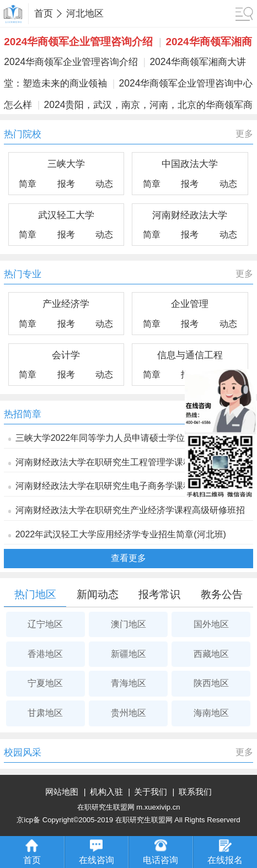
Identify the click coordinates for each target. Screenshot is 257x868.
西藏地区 (211, 654)
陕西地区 (211, 683)
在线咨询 (97, 852)
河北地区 (85, 14)
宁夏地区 (45, 683)
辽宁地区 (45, 624)
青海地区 (128, 683)
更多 (244, 134)
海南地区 (211, 713)
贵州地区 (128, 713)
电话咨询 (160, 852)
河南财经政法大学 (190, 215)
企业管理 (190, 304)
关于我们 (151, 792)
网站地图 (62, 792)
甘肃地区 (45, 713)
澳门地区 (128, 624)
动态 (104, 184)
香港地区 (45, 654)
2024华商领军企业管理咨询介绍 (78, 42)
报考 (66, 184)
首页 (44, 14)
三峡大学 (66, 164)
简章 (28, 184)
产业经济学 (66, 304)
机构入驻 (106, 792)
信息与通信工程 (190, 355)
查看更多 (128, 558)
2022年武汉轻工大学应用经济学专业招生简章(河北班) (121, 534)
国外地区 (211, 624)
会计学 (66, 355)
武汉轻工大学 (66, 215)
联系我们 (195, 792)
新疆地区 (128, 654)
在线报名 (225, 852)
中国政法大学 (190, 164)
